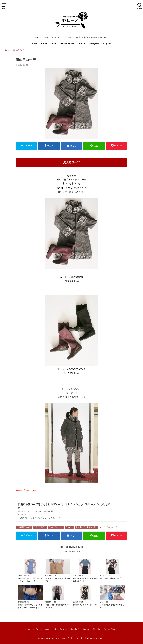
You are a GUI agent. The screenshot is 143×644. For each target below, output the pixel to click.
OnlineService (68, 43)
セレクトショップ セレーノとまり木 (70, 638)
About (54, 43)
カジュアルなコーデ (109, 527)
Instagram (94, 43)
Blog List (107, 43)
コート (71, 527)
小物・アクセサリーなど (88, 527)
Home (34, 43)
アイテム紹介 (41, 527)
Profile (44, 43)
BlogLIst (97, 629)
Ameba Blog (109, 629)
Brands (82, 43)
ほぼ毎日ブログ (25, 527)
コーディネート (57, 527)
